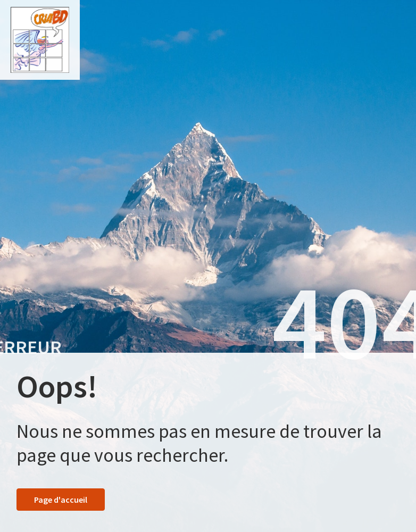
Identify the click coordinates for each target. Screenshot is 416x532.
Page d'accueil (61, 500)
